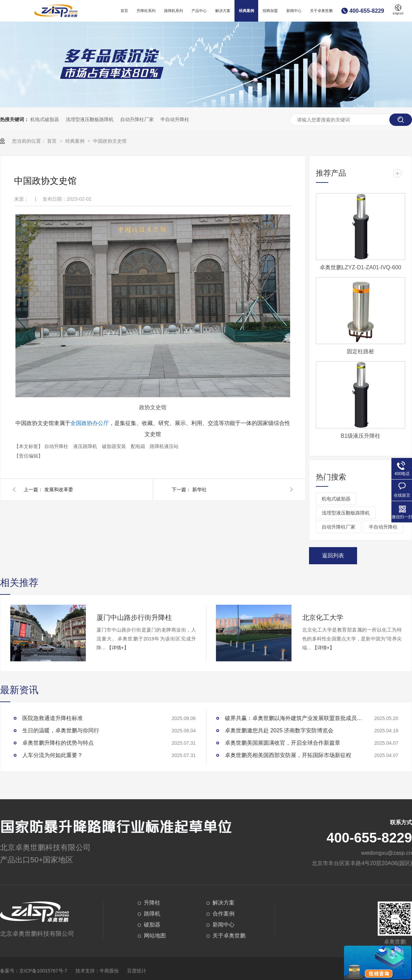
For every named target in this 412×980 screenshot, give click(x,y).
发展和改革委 (59, 489)
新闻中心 (294, 11)
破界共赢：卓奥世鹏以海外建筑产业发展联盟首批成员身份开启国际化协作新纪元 (294, 718)
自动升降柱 (57, 446)
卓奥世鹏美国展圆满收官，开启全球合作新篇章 (283, 743)
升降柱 (152, 903)
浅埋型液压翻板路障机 (90, 119)
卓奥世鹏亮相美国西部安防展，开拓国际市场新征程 (288, 755)
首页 (124, 11)
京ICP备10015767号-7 (43, 971)
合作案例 (224, 914)
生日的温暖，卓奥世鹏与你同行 (61, 730)
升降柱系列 (146, 11)
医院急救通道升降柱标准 (53, 718)
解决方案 (223, 11)
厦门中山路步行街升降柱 (134, 617)
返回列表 (333, 556)
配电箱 (139, 446)
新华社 (199, 489)
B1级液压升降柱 (360, 436)
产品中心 (199, 11)
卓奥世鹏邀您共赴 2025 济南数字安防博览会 (279, 730)
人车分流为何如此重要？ (53, 755)
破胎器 (152, 925)
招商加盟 (270, 11)
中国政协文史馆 (110, 141)
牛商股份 (109, 971)
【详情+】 (118, 648)
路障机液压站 (164, 446)
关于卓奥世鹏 (321, 11)
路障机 (152, 914)
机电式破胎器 (45, 119)
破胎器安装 (115, 446)
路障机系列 (174, 11)
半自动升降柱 (175, 119)
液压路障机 (86, 446)
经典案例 (247, 11)
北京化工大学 (323, 617)
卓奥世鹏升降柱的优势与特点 (58, 743)
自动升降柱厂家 (137, 119)
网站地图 (155, 936)
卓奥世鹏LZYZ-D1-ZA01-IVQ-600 (360, 267)
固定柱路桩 (360, 351)
